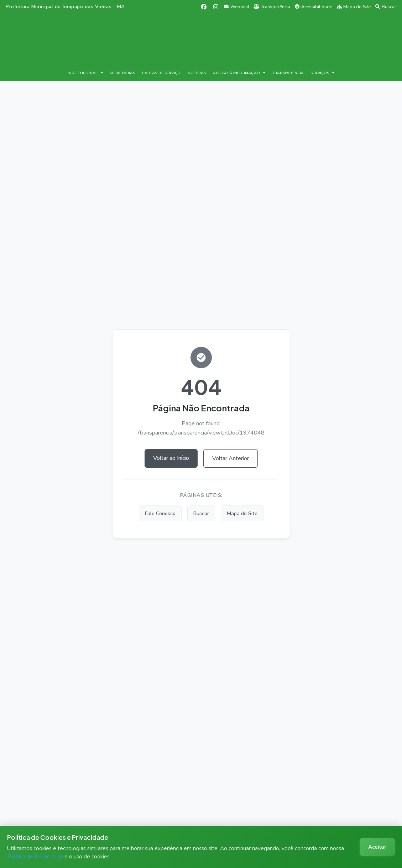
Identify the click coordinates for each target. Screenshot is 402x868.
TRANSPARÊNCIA (288, 73)
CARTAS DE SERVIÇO (161, 73)
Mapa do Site (354, 7)
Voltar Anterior (231, 458)
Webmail (237, 7)
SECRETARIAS (122, 73)
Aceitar (377, 847)
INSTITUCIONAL (83, 73)
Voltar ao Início (171, 458)
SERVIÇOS (320, 73)
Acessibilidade (314, 7)
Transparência (272, 7)
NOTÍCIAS (197, 73)
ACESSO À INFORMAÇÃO (236, 73)
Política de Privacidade (35, 857)
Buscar (386, 7)
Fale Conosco (160, 513)
